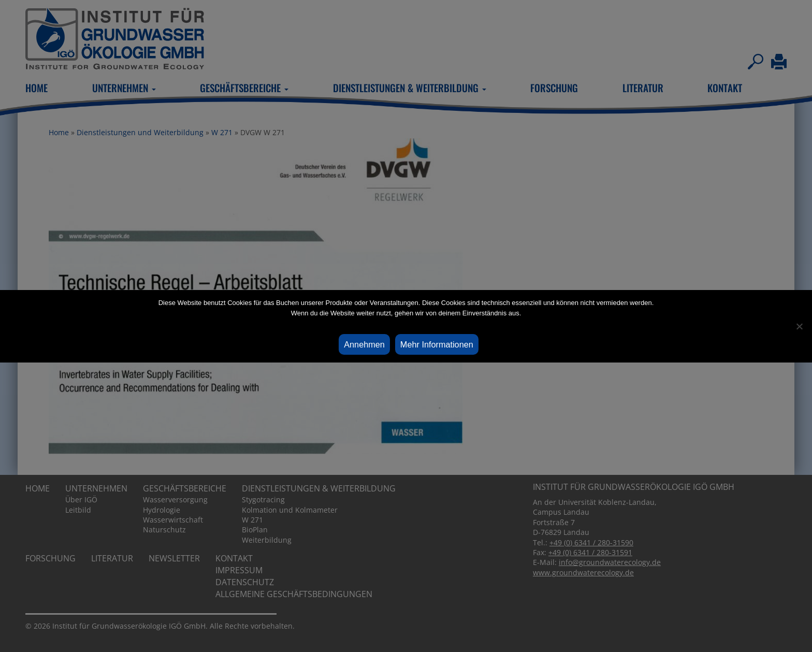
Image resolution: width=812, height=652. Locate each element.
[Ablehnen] (799, 326)
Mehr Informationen (437, 344)
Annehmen (364, 344)
